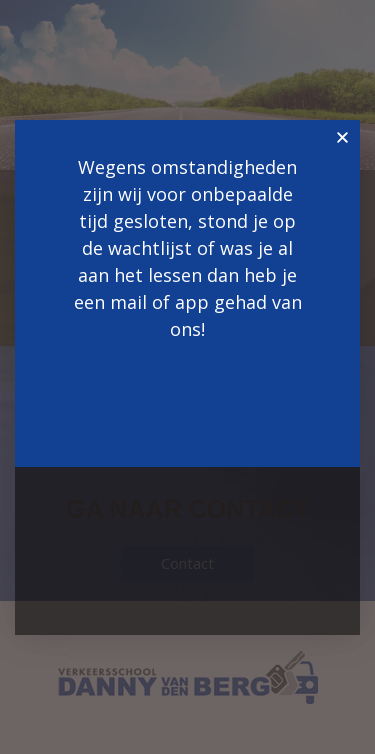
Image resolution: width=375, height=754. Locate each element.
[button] (342, 137)
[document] (187, 377)
